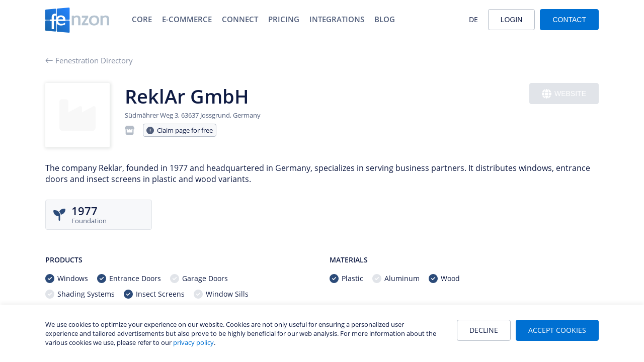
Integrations (337, 19)
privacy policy (193, 342)
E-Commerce (187, 19)
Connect (240, 19)
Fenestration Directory (89, 60)
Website (564, 94)
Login (512, 20)
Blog (385, 19)
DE (473, 19)
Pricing (284, 19)
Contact (569, 20)
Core (142, 19)
